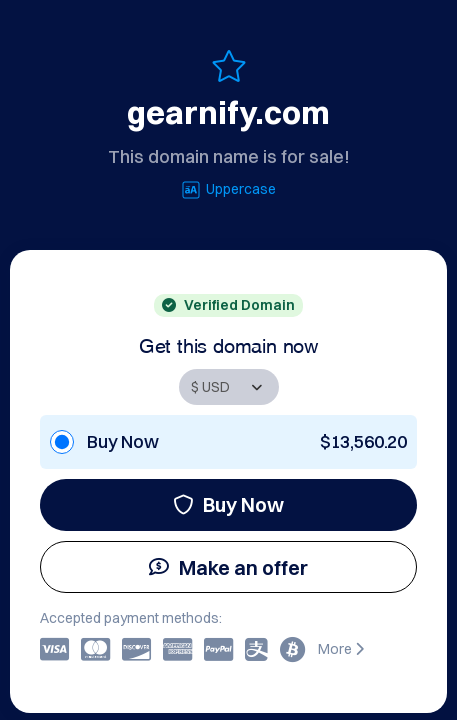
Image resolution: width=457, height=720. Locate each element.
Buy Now (228, 504)
